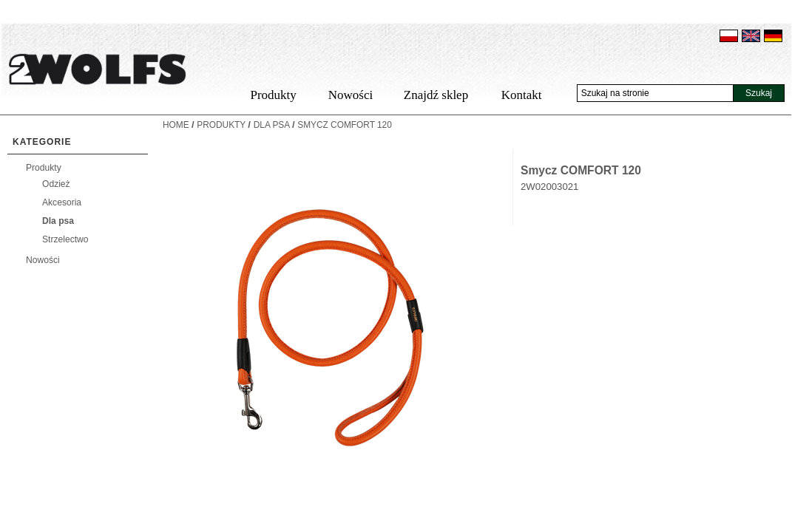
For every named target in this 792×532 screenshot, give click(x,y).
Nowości (351, 95)
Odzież (56, 184)
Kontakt (522, 95)
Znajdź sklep (436, 95)
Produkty (273, 95)
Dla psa (58, 221)
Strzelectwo (65, 239)
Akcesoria (62, 202)
